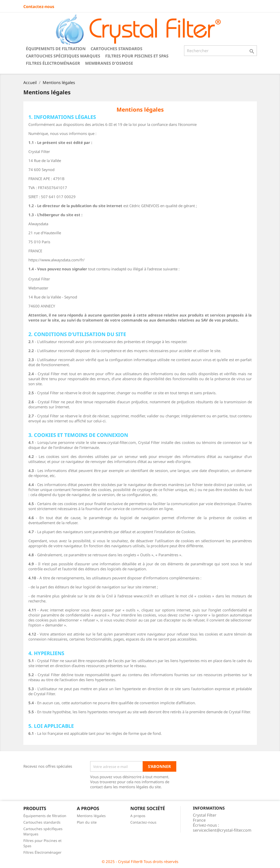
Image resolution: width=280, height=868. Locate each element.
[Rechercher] (220, 51)
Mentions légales (91, 816)
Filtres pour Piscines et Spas (137, 56)
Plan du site (87, 822)
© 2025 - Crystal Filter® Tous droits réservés (140, 861)
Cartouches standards (117, 49)
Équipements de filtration (56, 49)
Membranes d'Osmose (109, 63)
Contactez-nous (39, 7)
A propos (138, 816)
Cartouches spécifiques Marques (63, 56)
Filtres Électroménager (53, 63)
